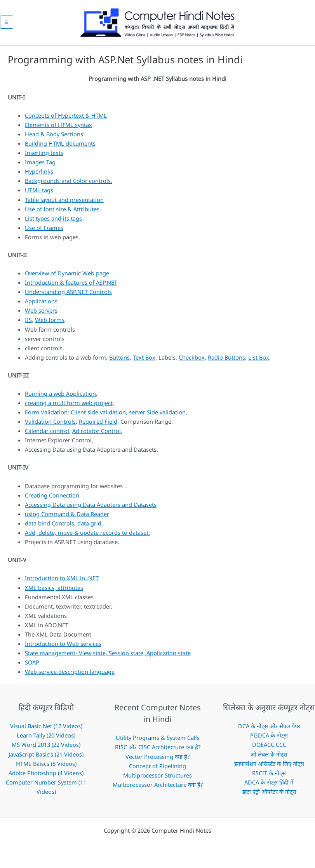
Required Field (98, 425)
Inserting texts (44, 157)
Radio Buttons (226, 361)
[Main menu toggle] (7, 24)
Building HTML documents (60, 147)
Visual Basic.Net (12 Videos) (46, 730)
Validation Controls (50, 425)
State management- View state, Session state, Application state (108, 656)
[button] (312, 24)
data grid (89, 527)
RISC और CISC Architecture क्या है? (158, 751)
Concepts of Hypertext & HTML (66, 119)
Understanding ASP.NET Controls (68, 296)
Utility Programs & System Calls (158, 741)
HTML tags (39, 194)
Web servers (41, 314)
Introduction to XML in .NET (62, 582)
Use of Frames (44, 231)
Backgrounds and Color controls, (69, 184)
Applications (41, 305)
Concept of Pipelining (157, 769)
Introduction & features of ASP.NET (71, 286)
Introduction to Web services (63, 647)
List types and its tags (53, 222)
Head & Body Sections (54, 138)
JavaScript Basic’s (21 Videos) (46, 758)
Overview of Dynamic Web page (67, 277)
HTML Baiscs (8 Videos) (46, 767)
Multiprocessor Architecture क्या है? (158, 788)
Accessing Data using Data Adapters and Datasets (91, 508)
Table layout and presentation (64, 203)
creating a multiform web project (69, 407)
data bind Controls (50, 527)
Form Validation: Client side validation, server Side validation (105, 416)
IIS (28, 324)
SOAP (32, 666)
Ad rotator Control (97, 435)
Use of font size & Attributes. (63, 212)
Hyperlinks (39, 175)
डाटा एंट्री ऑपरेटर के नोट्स (269, 795)
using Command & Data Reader (67, 517)
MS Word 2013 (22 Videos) (46, 748)
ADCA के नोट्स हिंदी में (269, 786)
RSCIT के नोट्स (269, 776)
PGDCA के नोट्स (269, 739)
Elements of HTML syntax (58, 129)
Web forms (50, 324)
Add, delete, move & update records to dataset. (87, 536)
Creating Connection (52, 499)
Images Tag (40, 166)
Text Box (144, 361)
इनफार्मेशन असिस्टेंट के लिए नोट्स (269, 767)
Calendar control (47, 435)
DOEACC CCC (269, 748)
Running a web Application (60, 397)
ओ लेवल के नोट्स (269, 758)
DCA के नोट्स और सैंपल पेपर (269, 730)
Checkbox (192, 361)
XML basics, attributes (54, 591)
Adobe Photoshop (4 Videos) (46, 776)
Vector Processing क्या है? (157, 760)
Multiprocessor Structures (157, 779)
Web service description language (70, 675)
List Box (259, 361)
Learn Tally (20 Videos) (46, 739)
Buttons (119, 361)
